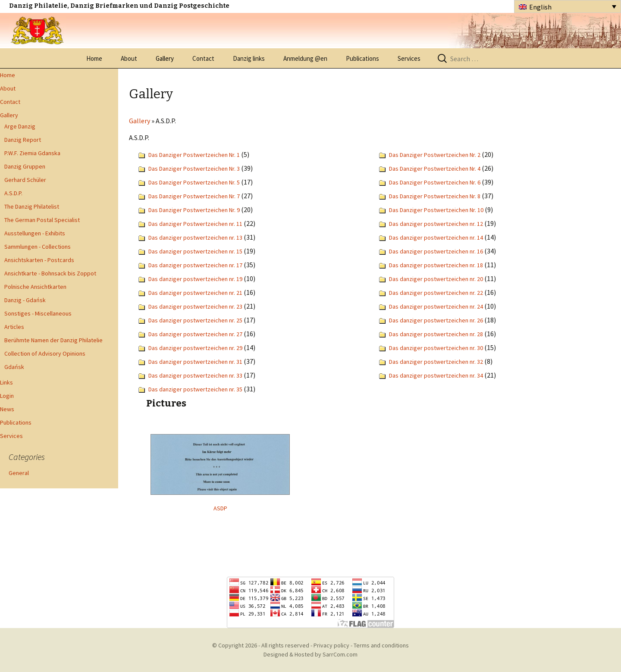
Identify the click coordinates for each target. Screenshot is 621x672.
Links (6, 382)
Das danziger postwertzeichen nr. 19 (195, 279)
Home (94, 58)
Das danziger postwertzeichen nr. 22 (436, 293)
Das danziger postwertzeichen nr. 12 (436, 224)
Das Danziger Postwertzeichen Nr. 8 (435, 196)
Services (409, 58)
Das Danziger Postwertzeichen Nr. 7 (194, 196)
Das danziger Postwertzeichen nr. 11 (195, 224)
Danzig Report (23, 140)
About (129, 58)
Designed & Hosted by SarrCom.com (310, 654)
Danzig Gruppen (25, 166)
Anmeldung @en (305, 58)
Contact (203, 58)
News (7, 409)
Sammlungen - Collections (38, 247)
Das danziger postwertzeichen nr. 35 (195, 389)
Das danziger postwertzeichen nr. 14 (436, 238)
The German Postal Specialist (42, 220)
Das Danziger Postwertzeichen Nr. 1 (194, 155)
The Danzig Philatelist (32, 206)
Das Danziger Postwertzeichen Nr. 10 (436, 210)
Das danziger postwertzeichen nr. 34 (436, 375)
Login (7, 396)
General (19, 473)
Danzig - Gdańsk (25, 300)
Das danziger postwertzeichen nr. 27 (195, 334)
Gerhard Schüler (25, 180)
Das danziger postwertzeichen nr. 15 (195, 251)
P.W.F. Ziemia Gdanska (32, 153)
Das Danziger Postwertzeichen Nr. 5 (194, 182)
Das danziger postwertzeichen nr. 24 (436, 306)
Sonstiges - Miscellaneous (38, 313)
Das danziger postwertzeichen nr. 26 (436, 320)
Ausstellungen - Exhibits (35, 233)
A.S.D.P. (13, 193)
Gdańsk (14, 367)
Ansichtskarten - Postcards (39, 260)
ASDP (220, 508)
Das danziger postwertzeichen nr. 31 (195, 362)
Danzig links (249, 58)
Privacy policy (331, 645)
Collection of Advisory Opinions (45, 353)
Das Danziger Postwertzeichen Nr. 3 (194, 169)
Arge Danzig (20, 126)
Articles (14, 327)
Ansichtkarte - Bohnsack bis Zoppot (50, 273)
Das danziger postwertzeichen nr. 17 (195, 265)
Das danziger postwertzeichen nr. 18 (436, 265)
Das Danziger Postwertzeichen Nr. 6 (435, 182)
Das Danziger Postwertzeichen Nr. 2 (435, 155)
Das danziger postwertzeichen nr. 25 (195, 320)
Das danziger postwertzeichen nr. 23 (195, 306)
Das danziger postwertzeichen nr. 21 (195, 293)
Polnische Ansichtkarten (35, 287)
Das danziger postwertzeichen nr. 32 (436, 362)
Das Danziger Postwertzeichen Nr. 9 (194, 210)
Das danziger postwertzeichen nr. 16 (436, 251)
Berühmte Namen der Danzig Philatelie (53, 340)
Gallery (165, 58)
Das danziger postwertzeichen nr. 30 (436, 348)
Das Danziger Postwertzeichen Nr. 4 (435, 169)
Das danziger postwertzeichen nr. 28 (436, 334)
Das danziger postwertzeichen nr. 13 (195, 238)
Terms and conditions (381, 645)
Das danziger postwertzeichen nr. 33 (195, 375)
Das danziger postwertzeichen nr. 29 (195, 348)
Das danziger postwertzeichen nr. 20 (436, 279)
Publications (362, 58)
